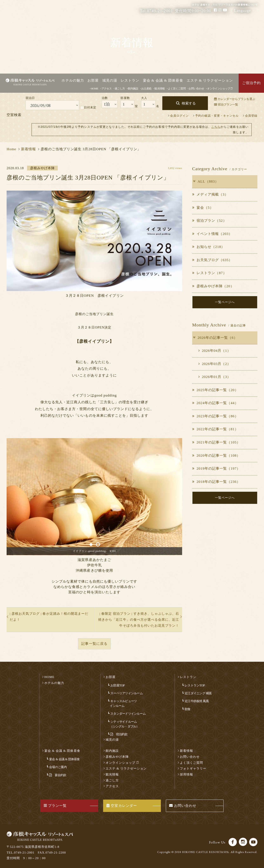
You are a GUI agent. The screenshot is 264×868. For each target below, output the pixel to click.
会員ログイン (179, 116)
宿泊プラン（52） (209, 221)
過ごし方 (120, 89)
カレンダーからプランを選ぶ (235, 99)
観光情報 (160, 89)
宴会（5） (203, 208)
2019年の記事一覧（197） (216, 469)
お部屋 (93, 80)
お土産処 (146, 89)
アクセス (107, 89)
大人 (144, 98)
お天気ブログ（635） (212, 260)
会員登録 (251, 116)
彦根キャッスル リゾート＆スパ (39, 83)
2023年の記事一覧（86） (215, 416)
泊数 (105, 98)
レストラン (130, 80)
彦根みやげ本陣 (117, 757)
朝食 (187, 709)
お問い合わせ (196, 89)
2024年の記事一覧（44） (215, 403)
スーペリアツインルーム (127, 693)
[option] (94, 497)
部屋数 (125, 98)
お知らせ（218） (209, 247)
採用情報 (186, 774)
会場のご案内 (58, 767)
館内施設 (133, 89)
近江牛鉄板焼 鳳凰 (197, 701)
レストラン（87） (209, 273)
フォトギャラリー (193, 768)
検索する (189, 103)
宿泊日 (30, 98)
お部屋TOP (117, 685)
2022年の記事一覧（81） (215, 429)
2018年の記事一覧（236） (216, 482)
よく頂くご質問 (177, 89)
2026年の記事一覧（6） (215, 338)
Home (11, 149)
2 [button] (98, 544)
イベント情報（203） (212, 234)
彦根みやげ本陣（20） (213, 286)
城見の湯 (110, 80)
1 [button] (91, 544)
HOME (95, 89)
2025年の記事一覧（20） (215, 390)
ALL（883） (206, 181)
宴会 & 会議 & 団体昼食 (163, 80)
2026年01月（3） (215, 377)
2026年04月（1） (215, 351)
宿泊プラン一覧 (226, 104)
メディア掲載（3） (210, 194)
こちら (216, 127)
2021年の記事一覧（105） (216, 442)
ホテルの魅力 (73, 80)
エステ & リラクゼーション (210, 80)
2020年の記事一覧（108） (216, 456)
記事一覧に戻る (94, 644)
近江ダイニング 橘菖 (198, 693)
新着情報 (28, 149)
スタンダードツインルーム (128, 714)
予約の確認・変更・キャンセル (217, 116)
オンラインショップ (220, 89)
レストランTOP (195, 685)
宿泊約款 (119, 734)
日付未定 (88, 108)
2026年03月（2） (215, 364)
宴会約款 (58, 775)
